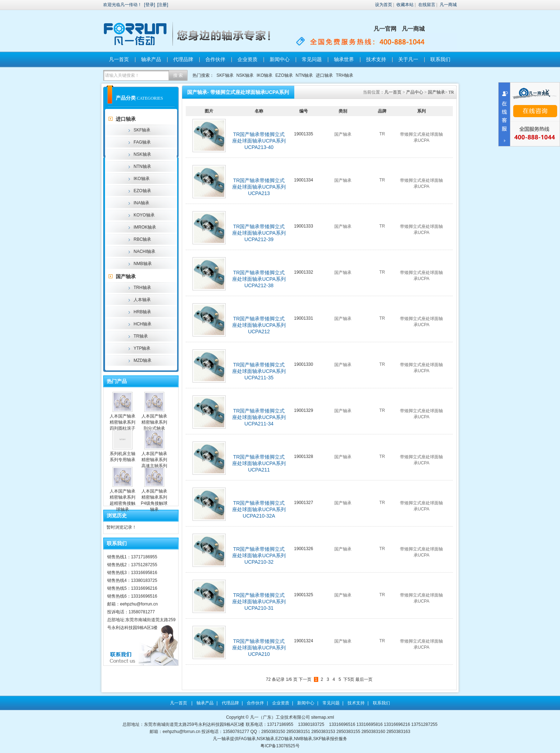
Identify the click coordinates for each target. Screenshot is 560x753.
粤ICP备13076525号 (280, 746)
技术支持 (376, 59)
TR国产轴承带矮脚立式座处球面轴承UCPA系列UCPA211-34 (259, 417)
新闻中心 (280, 59)
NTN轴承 (304, 75)
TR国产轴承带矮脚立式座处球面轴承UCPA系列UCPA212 (259, 325)
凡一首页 (119, 59)
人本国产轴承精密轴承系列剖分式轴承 (154, 422)
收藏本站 (405, 5)
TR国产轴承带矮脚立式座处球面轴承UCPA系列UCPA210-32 (259, 555)
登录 (150, 5)
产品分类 (126, 98)
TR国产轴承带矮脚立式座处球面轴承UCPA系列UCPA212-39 (259, 233)
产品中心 (415, 92)
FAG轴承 (142, 142)
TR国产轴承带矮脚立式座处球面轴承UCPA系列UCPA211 (259, 463)
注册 (162, 5)
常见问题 (312, 59)
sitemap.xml (322, 717)
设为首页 (384, 5)
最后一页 (364, 679)
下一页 (305, 679)
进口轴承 (324, 75)
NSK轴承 (245, 75)
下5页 (349, 679)
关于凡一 (408, 59)
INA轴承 (141, 203)
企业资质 (247, 59)
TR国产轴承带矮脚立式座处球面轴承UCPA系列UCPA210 (259, 648)
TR (451, 92)
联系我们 (440, 59)
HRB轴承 (142, 312)
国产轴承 (126, 276)
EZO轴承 (284, 75)
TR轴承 (141, 336)
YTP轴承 (142, 348)
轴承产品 (151, 59)
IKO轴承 (264, 75)
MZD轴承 (142, 360)
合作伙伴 (215, 59)
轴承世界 (344, 59)
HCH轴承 (142, 324)
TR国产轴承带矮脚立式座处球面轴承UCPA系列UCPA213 (259, 187)
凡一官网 (385, 29)
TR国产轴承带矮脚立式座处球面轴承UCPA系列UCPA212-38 (259, 279)
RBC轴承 (142, 239)
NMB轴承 (143, 264)
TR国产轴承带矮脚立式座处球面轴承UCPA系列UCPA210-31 (259, 602)
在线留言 (427, 5)
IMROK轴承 (145, 227)
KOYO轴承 (144, 215)
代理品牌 (183, 59)
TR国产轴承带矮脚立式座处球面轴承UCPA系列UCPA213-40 (259, 141)
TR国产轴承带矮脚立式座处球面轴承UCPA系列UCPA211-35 (259, 371)
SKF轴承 (225, 75)
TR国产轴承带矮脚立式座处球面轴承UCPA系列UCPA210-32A (259, 509)
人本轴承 (142, 300)
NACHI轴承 (144, 251)
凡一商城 (448, 5)
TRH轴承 (344, 75)
